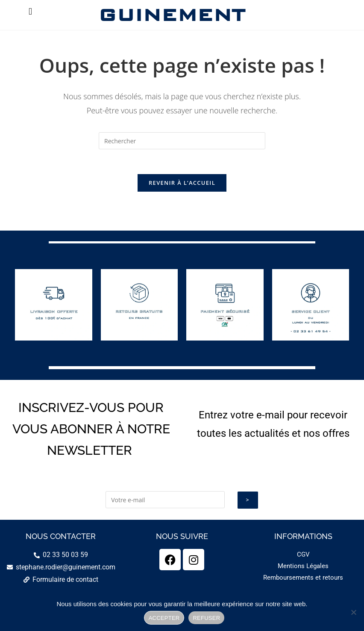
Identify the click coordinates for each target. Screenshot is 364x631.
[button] (30, 11)
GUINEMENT (172, 15)
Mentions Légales (303, 567)
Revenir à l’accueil (182, 184)
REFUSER (206, 618)
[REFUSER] (353, 612)
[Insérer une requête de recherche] (182, 141)
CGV (303, 556)
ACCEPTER (164, 618)
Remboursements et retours (303, 579)
